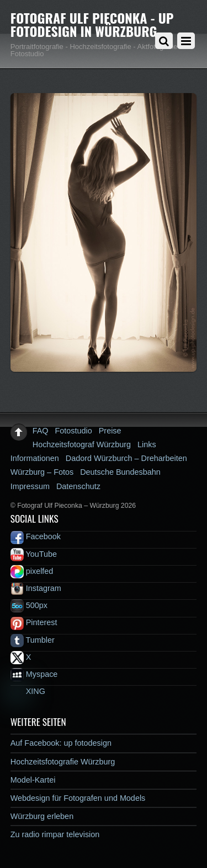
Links (147, 444)
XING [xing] (28, 691)
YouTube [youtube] (34, 554)
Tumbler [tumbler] (33, 640)
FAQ (41, 431)
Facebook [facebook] (36, 536)
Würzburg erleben (42, 816)
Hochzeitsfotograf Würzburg (82, 444)
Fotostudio (74, 431)
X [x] (21, 657)
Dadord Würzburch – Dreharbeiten (126, 458)
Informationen (35, 458)
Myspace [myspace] (34, 674)
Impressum (30, 486)
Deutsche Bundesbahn (120, 472)
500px (29, 605)
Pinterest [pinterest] (34, 622)
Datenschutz (78, 486)
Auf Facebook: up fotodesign (61, 743)
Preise (110, 431)
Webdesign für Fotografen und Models (78, 798)
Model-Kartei (33, 780)
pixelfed (32, 571)
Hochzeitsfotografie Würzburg (63, 762)
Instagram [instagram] (36, 588)
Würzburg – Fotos (42, 472)
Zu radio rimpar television (55, 834)
